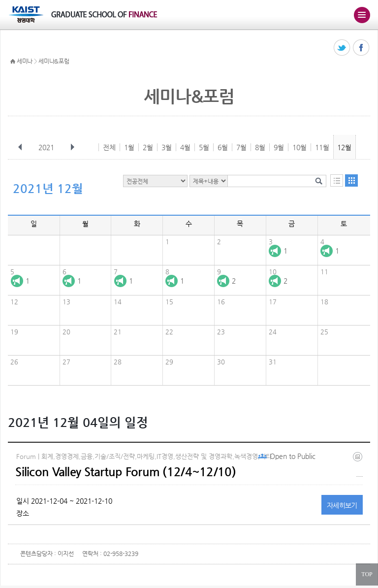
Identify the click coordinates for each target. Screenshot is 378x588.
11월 (322, 147)
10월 (299, 147)
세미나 (25, 61)
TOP (367, 574)
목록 (337, 180)
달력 (351, 180)
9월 (279, 147)
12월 (344, 147)
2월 (148, 147)
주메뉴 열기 (362, 15)
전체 (109, 147)
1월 (129, 147)
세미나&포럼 (54, 61)
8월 (260, 147)
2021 (47, 147)
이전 (20, 147)
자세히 (342, 505)
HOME (13, 62)
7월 (241, 147)
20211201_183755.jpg (360, 464)
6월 (223, 147)
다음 (72, 147)
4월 (185, 147)
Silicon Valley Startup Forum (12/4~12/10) (125, 472)
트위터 (342, 48)
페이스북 (362, 48)
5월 (204, 147)
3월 (167, 147)
